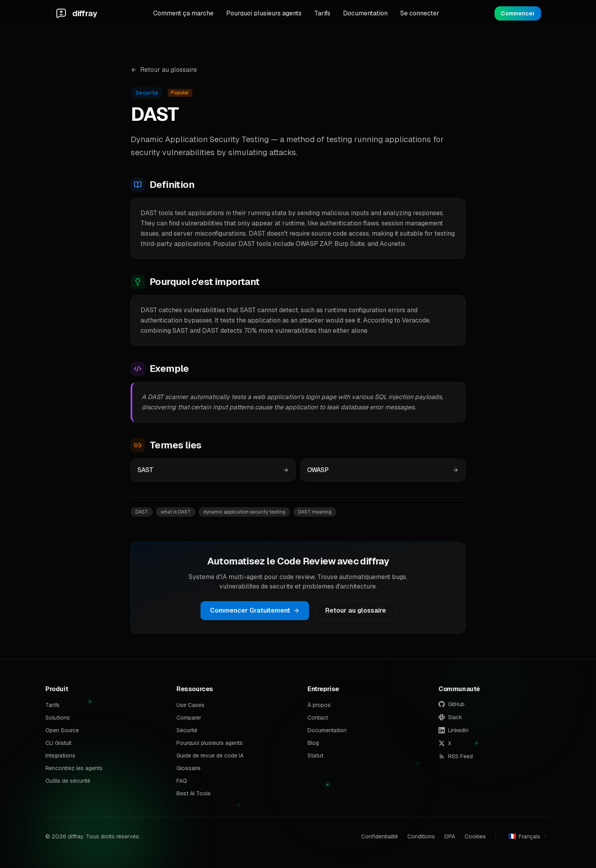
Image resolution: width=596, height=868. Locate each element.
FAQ (182, 781)
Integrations (60, 756)
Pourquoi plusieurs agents (264, 13)
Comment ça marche (183, 13)
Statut (315, 756)
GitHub (452, 704)
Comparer (189, 718)
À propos (319, 705)
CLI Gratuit (58, 743)
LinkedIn (454, 730)
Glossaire (188, 768)
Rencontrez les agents (74, 768)
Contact (318, 718)
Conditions (421, 836)
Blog (313, 743)
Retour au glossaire (164, 70)
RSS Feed (456, 756)
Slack (450, 717)
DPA (450, 836)
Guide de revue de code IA (210, 756)
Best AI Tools (194, 793)
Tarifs (322, 13)
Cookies (475, 836)
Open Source (62, 730)
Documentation (365, 13)
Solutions (58, 718)
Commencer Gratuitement (255, 610)
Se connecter (420, 13)
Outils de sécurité (68, 781)
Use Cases (190, 705)
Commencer (518, 13)
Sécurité (187, 730)
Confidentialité (380, 836)
